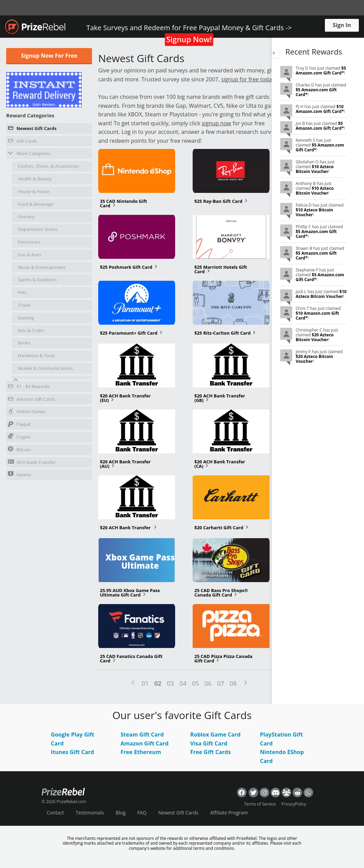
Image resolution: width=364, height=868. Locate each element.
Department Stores (38, 229)
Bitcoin (19, 449)
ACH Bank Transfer (32, 462)
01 (145, 683)
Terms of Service (260, 804)
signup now (216, 123)
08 (233, 683)
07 (221, 683)
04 (183, 683)
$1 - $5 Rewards (29, 387)
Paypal (19, 425)
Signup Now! (189, 39)
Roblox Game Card (215, 734)
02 (158, 683)
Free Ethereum (141, 752)
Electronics (29, 242)
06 (208, 683)
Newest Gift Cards (32, 129)
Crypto (19, 437)
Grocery (26, 217)
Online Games (27, 413)
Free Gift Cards (211, 752)
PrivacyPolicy (294, 804)
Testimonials (90, 813)
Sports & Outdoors (37, 280)
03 (170, 683)
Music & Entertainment (42, 267)
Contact (55, 813)
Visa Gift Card (209, 743)
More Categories (29, 153)
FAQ (142, 813)
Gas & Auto (30, 255)
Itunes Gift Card (72, 752)
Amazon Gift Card (145, 743)
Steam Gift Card (142, 734)
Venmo (20, 474)
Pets (22, 292)
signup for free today (248, 79)
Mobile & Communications (45, 368)
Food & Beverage (36, 204)
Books (24, 343)
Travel (24, 305)
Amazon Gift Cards (32, 400)
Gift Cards (22, 142)
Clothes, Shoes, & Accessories (48, 166)
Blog (121, 813)
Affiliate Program (229, 813)
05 (196, 683)
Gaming (26, 318)
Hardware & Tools (37, 356)
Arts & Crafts (31, 331)
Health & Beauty (35, 179)
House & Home (34, 192)
